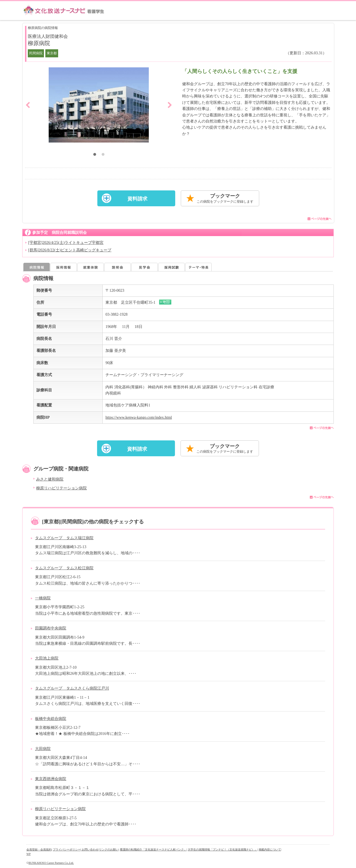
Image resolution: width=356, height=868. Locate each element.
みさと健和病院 (50, 479)
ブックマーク (225, 199)
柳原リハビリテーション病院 (61, 488)
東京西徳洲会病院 (51, 779)
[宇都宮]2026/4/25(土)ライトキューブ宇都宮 (66, 243)
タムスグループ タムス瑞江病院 (64, 538)
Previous (28, 105)
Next (170, 105)
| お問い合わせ (90, 849)
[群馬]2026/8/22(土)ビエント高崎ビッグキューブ (70, 250)
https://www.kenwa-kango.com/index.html (139, 417)
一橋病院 (43, 598)
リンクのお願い (109, 849)
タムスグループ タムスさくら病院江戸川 (72, 688)
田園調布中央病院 (51, 628)
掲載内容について (270, 849)
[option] (99, 105)
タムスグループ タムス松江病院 (64, 568)
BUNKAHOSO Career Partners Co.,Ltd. (51, 863)
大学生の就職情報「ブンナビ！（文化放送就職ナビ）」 (222, 849)
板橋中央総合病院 (51, 719)
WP (29, 854)
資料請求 (137, 199)
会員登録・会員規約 (39, 849)
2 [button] (103, 155)
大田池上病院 (47, 658)
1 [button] (95, 155)
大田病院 (43, 749)
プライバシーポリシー (67, 849)
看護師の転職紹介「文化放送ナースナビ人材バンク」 (153, 849)
